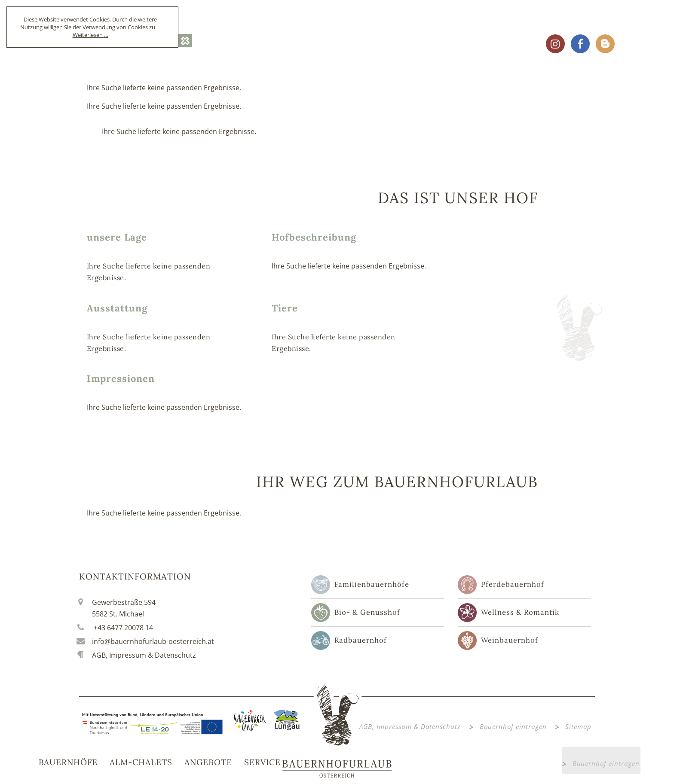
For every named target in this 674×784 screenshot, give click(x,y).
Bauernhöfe (68, 762)
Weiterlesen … (90, 35)
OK (185, 41)
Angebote (208, 762)
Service (262, 762)
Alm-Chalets (141, 762)
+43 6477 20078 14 (123, 628)
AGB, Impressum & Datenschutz (144, 655)
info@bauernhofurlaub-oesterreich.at (153, 641)
